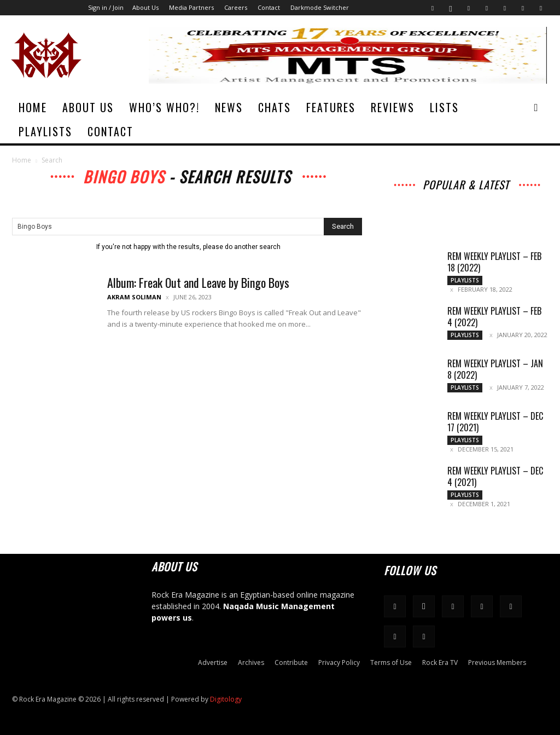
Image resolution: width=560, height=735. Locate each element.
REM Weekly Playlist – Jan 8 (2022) (495, 369)
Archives (251, 662)
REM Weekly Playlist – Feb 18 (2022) (494, 262)
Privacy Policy (339, 662)
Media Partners (191, 7)
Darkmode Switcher (320, 7)
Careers (236, 7)
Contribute (291, 662)
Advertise (213, 662)
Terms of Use (391, 662)
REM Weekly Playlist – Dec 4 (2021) (495, 476)
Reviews (393, 107)
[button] (536, 108)
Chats (275, 107)
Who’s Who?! (164, 107)
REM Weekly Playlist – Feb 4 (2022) (494, 317)
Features (331, 107)
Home (33, 107)
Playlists (45, 131)
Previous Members (497, 662)
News (229, 107)
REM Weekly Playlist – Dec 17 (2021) (495, 422)
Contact (269, 7)
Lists (444, 107)
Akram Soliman (134, 297)
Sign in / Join (106, 7)
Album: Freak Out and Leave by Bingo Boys (198, 282)
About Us (145, 7)
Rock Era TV (440, 662)
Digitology (226, 699)
